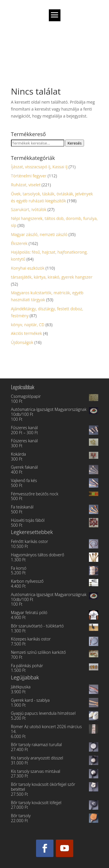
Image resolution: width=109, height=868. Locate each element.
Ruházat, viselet (26, 185)
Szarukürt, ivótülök (29, 209)
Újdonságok (22, 342)
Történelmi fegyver (29, 176)
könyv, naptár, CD (28, 325)
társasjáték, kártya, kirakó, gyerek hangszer (52, 277)
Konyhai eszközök (28, 268)
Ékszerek (19, 243)
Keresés (75, 143)
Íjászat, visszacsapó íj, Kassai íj (39, 167)
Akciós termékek (27, 333)
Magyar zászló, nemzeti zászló (39, 234)
